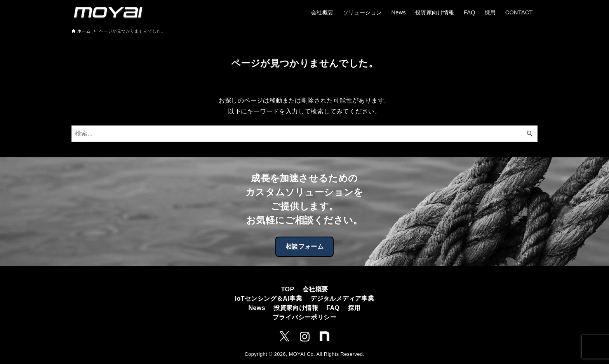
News (257, 308)
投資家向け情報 (296, 308)
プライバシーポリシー (304, 317)
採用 (354, 308)
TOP (288, 289)
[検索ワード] (304, 134)
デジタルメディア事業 (342, 299)
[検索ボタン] (530, 134)
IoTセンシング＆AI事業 (269, 299)
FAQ (333, 308)
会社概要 (315, 289)
